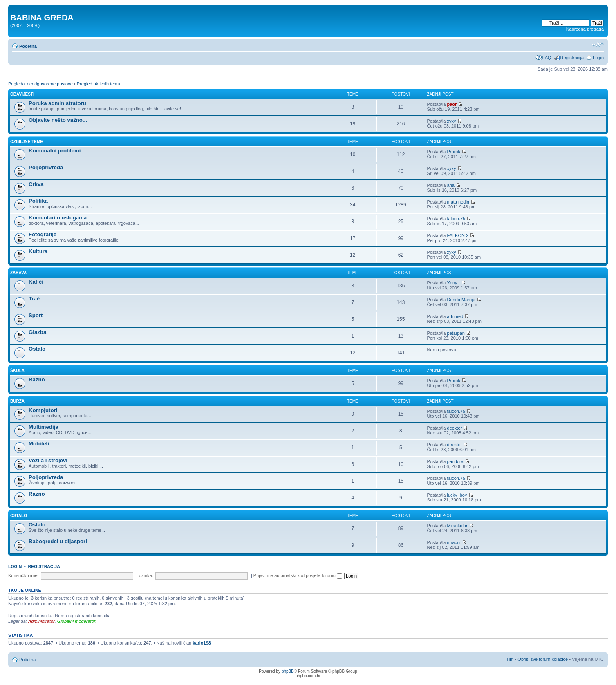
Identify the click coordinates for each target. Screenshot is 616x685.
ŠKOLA (17, 370)
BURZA (17, 401)
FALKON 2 (458, 235)
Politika (38, 201)
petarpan (456, 333)
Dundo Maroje (461, 300)
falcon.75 (456, 219)
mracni (454, 542)
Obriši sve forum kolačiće (543, 659)
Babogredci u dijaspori (58, 541)
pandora (455, 461)
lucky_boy (457, 495)
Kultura (38, 251)
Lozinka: (145, 575)
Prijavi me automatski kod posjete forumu (298, 575)
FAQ (547, 58)
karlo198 (202, 643)
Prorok (454, 152)
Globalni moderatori (77, 621)
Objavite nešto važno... (58, 120)
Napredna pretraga (585, 29)
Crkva (36, 184)
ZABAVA (18, 273)
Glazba (37, 332)
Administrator (41, 621)
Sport (36, 315)
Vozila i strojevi (48, 460)
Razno (37, 379)
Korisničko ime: (24, 575)
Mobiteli (39, 444)
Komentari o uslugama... (60, 218)
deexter (455, 428)
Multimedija (44, 427)
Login (598, 58)
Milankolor (457, 526)
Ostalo (37, 349)
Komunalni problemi (55, 151)
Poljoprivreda (46, 167)
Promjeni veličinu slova (598, 45)
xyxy (452, 121)
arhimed (455, 316)
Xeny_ (454, 283)
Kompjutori (43, 410)
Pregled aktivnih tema (99, 84)
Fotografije (43, 234)
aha (451, 185)
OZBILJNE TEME (27, 142)
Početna (28, 46)
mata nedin (458, 202)
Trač (34, 299)
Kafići (36, 282)
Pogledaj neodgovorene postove (40, 84)
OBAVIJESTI (22, 94)
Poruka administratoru (57, 103)
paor (452, 104)
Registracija (572, 58)
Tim (510, 659)
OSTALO (19, 516)
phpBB (288, 671)
